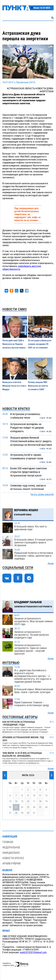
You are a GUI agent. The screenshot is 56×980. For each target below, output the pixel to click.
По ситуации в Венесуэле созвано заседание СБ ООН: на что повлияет (40, 344)
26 (46, 807)
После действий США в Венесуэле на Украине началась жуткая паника (14, 344)
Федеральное (11, 847)
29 (22, 813)
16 (28, 801)
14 (16, 801)
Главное (8, 842)
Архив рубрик (12, 864)
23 (28, 807)
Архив (51, 563)
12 (46, 796)
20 (10, 807)
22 (22, 807)
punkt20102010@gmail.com (33, 952)
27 (10, 813)
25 (40, 807)
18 (40, 801)
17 (34, 801)
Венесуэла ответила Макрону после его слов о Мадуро (14, 386)
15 (22, 801)
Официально (11, 853)
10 (34, 796)
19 (46, 801)
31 (34, 813)
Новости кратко (13, 858)
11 (40, 796)
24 (34, 807)
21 (16, 807)
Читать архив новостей (42, 494)
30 (28, 813)
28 (16, 813)
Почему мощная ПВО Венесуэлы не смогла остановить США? (38, 386)
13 (10, 801)
